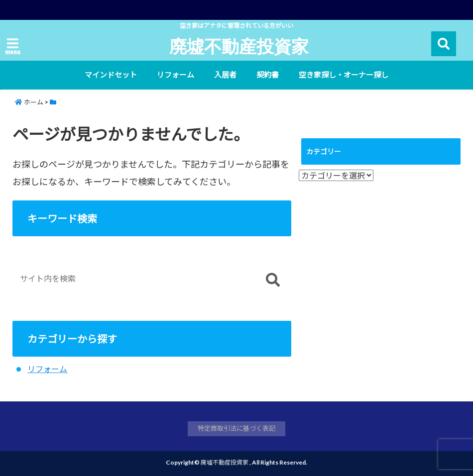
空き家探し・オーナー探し (344, 75)
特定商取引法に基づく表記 (236, 428)
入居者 (225, 75)
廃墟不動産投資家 (239, 46)
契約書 (268, 75)
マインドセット (111, 75)
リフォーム (176, 75)
